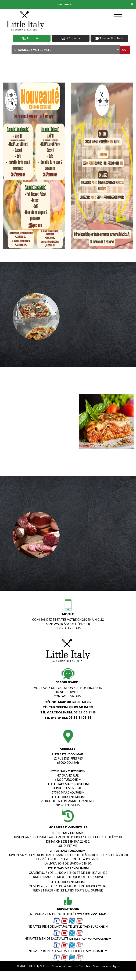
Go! (125, 50)
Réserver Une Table (109, 38)
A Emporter (70, 38)
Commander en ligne (106, 966)
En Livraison (32, 38)
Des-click (84, 966)
